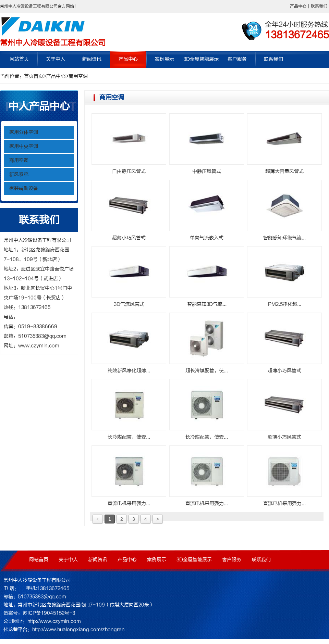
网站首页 (19, 59)
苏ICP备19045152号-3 (49, 613)
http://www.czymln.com (54, 621)
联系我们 (319, 6)
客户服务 (237, 59)
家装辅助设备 (24, 188)
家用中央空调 (24, 146)
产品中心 (298, 6)
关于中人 (56, 59)
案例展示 (164, 59)
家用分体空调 (24, 132)
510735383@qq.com (42, 336)
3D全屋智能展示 (201, 59)
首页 (29, 76)
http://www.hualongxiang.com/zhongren (78, 629)
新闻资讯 (92, 59)
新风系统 (19, 174)
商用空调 (78, 76)
